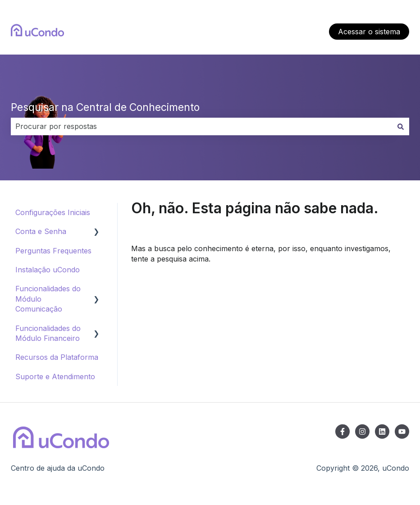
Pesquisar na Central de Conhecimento (105, 107)
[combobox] (201, 126)
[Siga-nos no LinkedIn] (382, 432)
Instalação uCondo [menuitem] (48, 270)
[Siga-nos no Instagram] (362, 432)
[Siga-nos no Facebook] (342, 432)
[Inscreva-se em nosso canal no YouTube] (402, 432)
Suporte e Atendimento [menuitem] (55, 376)
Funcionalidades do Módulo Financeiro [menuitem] (48, 333)
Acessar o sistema (369, 32)
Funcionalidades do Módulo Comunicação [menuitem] (48, 299)
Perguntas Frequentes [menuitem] (53, 251)
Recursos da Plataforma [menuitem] (57, 357)
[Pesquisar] (401, 126)
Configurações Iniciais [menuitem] (53, 212)
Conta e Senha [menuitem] (41, 231)
